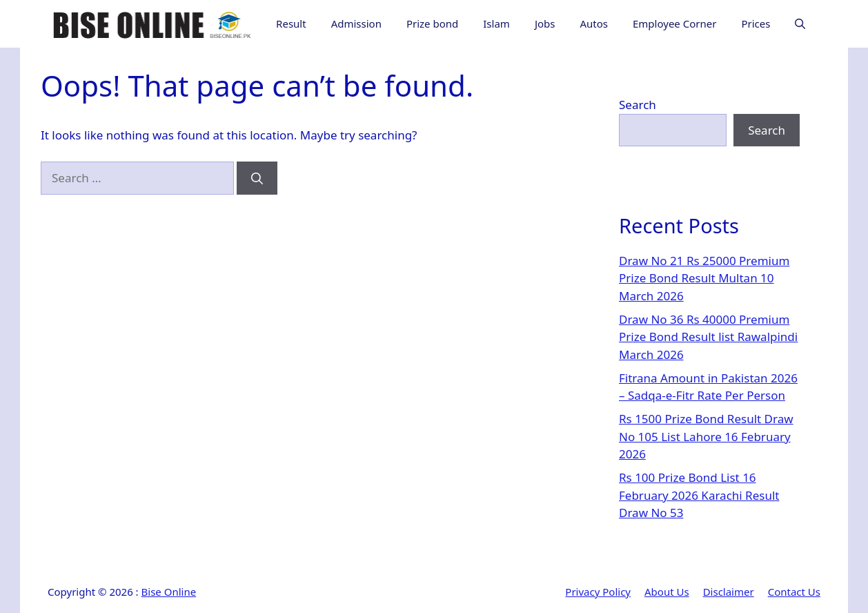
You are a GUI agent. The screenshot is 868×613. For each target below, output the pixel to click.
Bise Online (169, 592)
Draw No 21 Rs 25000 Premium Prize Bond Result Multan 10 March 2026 (704, 278)
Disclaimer (729, 592)
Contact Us (794, 592)
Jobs (545, 23)
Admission (356, 23)
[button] (800, 24)
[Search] (257, 178)
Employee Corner (674, 23)
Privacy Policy (598, 592)
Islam (496, 23)
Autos (594, 23)
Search (638, 105)
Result (291, 23)
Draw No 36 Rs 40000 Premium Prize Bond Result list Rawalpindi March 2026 (708, 337)
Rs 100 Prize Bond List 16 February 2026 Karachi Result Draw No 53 (699, 495)
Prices (756, 23)
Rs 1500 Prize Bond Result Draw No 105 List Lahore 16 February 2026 (706, 436)
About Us (667, 592)
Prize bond (432, 23)
